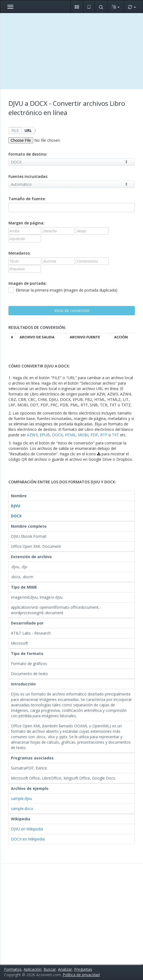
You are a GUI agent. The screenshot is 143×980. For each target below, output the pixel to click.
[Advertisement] (72, 51)
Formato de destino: (28, 154)
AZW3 (32, 435)
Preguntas (83, 969)
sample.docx (22, 809)
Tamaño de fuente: (27, 199)
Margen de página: (26, 223)
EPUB (45, 435)
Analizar (65, 969)
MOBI (83, 435)
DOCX (57, 435)
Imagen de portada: (28, 283)
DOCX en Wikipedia (28, 839)
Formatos (13, 969)
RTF (104, 435)
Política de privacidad (81, 975)
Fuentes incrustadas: (28, 176)
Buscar (50, 969)
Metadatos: (20, 253)
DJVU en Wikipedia (27, 829)
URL (28, 130)
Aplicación (33, 969)
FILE (15, 130)
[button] (77, 7)
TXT (115, 435)
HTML (70, 435)
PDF (94, 435)
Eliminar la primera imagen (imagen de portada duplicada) (63, 290)
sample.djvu (21, 798)
